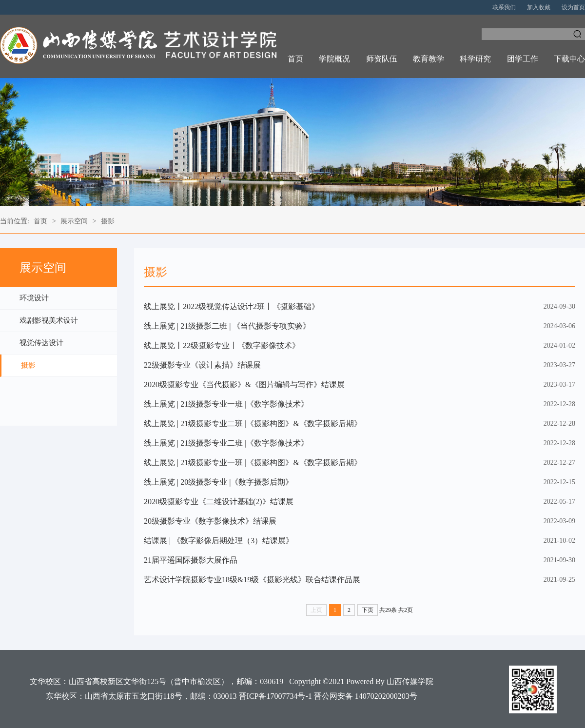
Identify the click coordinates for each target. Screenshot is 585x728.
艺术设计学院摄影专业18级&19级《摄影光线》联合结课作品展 (252, 580)
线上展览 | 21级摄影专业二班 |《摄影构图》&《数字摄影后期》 (253, 423)
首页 (295, 59)
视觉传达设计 (41, 343)
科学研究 (475, 59)
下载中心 (569, 59)
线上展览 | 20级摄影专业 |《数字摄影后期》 (218, 482)
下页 (368, 610)
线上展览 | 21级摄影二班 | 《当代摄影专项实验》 (227, 326)
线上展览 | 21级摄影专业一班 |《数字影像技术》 (226, 404)
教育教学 (429, 59)
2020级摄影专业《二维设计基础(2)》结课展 (219, 502)
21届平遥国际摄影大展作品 (191, 560)
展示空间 (74, 221)
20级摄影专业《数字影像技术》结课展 (210, 521)
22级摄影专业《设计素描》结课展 (202, 365)
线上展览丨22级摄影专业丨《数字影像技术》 (222, 345)
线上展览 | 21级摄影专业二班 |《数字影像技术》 (226, 443)
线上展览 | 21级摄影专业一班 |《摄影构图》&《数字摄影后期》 (253, 462)
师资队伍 (382, 59)
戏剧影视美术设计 (49, 320)
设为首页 (573, 7)
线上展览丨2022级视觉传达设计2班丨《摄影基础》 (232, 306)
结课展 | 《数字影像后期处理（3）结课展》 (219, 541)
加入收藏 (539, 7)
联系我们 (504, 7)
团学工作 (523, 59)
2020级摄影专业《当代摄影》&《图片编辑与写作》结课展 (244, 384)
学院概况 (334, 59)
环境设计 (34, 298)
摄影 (108, 221)
